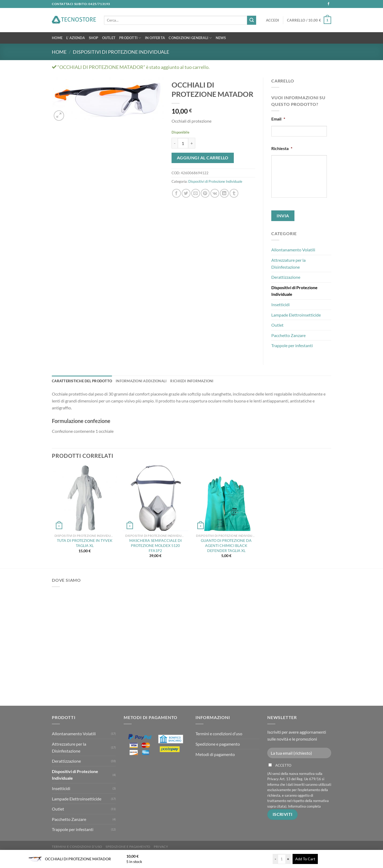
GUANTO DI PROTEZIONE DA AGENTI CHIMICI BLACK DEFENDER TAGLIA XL (226, 545)
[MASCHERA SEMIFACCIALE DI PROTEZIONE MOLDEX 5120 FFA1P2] (155, 498)
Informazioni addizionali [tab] (141, 381)
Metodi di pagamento (215, 754)
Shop (94, 38)
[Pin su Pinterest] (205, 193)
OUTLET (109, 38)
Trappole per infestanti (292, 345)
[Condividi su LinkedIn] (224, 193)
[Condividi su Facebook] (176, 193)
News (221, 38)
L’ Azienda (76, 38)
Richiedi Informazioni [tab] (192, 381)
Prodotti (130, 38)
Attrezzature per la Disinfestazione (288, 263)
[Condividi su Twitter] (186, 193)
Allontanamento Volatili (293, 250)
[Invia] (252, 20)
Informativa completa (304, 806)
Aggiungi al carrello (203, 158)
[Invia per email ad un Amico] (196, 193)
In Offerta (155, 38)
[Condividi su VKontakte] (215, 193)
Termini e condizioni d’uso (219, 734)
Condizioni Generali (190, 38)
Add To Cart (305, 859)
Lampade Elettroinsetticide (296, 315)
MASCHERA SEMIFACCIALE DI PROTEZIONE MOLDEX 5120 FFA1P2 (155, 545)
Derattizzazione (286, 277)
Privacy (161, 847)
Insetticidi (280, 304)
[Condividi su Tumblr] (234, 193)
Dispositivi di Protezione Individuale (121, 52)
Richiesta (282, 148)
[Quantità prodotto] (183, 143)
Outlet (277, 325)
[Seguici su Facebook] (328, 4)
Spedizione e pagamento (218, 744)
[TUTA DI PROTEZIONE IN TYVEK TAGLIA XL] (85, 498)
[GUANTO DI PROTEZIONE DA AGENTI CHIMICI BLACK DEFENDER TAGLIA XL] (226, 498)
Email (278, 119)
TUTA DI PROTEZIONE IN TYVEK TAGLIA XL (85, 543)
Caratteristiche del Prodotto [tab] (82, 381)
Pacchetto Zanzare (288, 335)
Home (57, 38)
